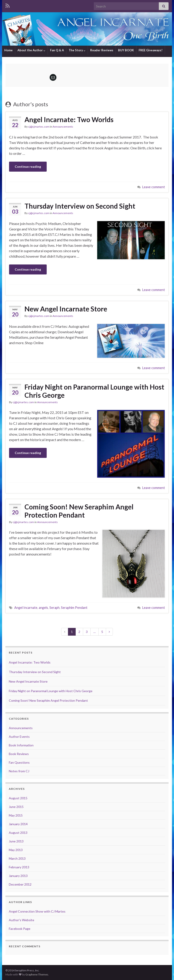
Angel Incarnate (26, 608)
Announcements (63, 127)
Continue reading (28, 167)
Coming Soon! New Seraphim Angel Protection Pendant (79, 511)
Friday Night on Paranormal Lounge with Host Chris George (94, 391)
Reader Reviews (102, 50)
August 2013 (18, 833)
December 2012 (20, 884)
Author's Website (22, 920)
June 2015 (16, 807)
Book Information (21, 745)
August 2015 (18, 798)
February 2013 (19, 867)
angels (43, 608)
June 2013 (16, 841)
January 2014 (18, 824)
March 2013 (17, 858)
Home (8, 50)
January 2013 (18, 876)
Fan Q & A (57, 50)
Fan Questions (19, 762)
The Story (77, 50)
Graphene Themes (37, 974)
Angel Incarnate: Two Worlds (69, 119)
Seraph (54, 608)
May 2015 (16, 815)
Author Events (19, 737)
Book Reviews (19, 754)
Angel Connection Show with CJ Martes (37, 911)
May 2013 (16, 850)
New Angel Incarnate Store (66, 309)
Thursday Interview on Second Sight (80, 206)
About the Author (31, 50)
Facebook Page (20, 929)
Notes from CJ (19, 771)
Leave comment (154, 187)
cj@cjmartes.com (39, 127)
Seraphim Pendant (74, 608)
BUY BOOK (126, 50)
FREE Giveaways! (151, 50)
